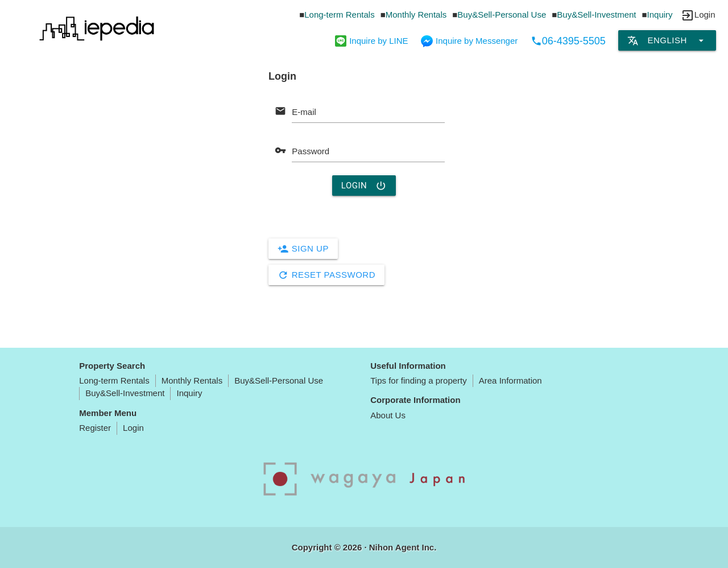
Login (364, 186)
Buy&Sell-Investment (596, 15)
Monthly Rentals (416, 15)
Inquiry (660, 15)
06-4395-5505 (568, 41)
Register (95, 428)
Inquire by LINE (371, 41)
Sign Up (303, 249)
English (667, 40)
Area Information (510, 380)
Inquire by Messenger (469, 41)
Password (311, 151)
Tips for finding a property (419, 380)
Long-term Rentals (339, 15)
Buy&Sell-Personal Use (502, 15)
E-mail (304, 112)
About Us (388, 415)
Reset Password (326, 275)
